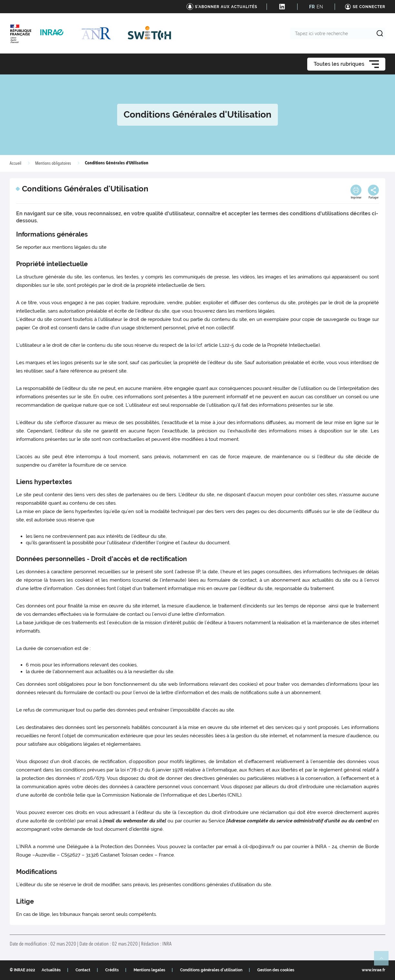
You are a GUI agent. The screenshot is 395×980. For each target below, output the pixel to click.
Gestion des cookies (276, 970)
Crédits (112, 970)
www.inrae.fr (374, 970)
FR (312, 7)
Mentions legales (149, 970)
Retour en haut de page (384, 961)
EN (320, 7)
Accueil (15, 163)
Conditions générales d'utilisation (211, 970)
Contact (83, 970)
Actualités (51, 970)
